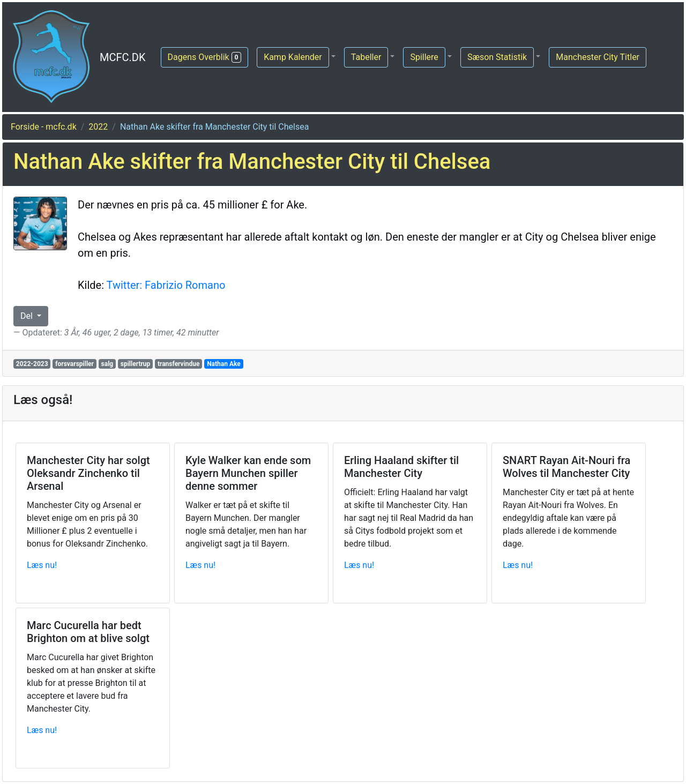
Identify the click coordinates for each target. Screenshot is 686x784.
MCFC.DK (123, 57)
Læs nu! (42, 565)
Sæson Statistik (497, 57)
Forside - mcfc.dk (44, 127)
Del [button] (28, 316)
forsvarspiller (74, 364)
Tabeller (366, 57)
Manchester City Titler (598, 57)
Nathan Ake (224, 364)
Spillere (424, 57)
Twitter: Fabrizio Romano (166, 285)
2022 (98, 127)
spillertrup (136, 364)
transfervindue (179, 364)
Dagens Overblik (205, 57)
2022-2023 (32, 364)
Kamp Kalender (293, 57)
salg (107, 364)
